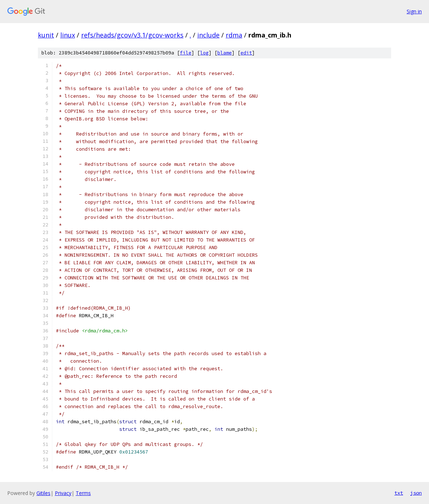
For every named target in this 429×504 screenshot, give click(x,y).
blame (225, 53)
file (186, 53)
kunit (46, 35)
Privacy (63, 493)
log (204, 53)
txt (399, 493)
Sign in (414, 11)
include (208, 35)
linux (68, 35)
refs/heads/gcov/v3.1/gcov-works (132, 35)
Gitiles (43, 493)
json (416, 493)
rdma (234, 35)
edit (246, 53)
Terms (83, 493)
